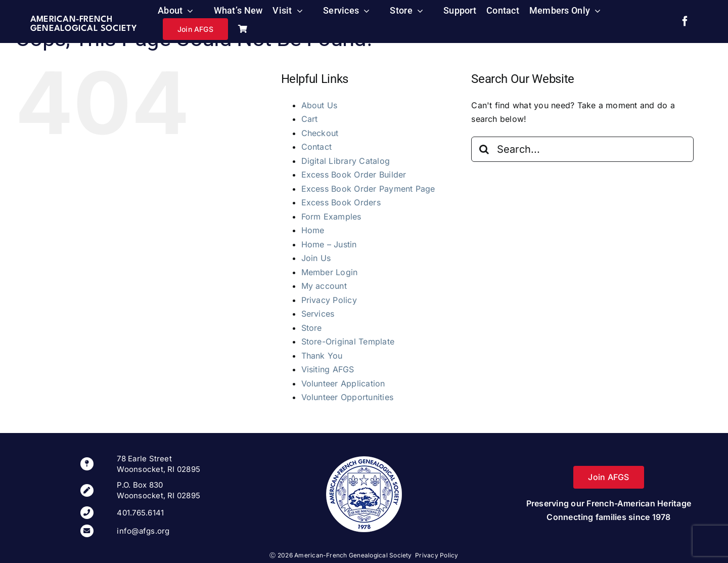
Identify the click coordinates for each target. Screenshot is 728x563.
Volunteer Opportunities (348, 397)
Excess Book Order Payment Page (368, 189)
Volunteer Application (343, 383)
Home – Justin (329, 244)
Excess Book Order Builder (354, 175)
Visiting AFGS (328, 369)
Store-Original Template (348, 341)
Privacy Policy (329, 300)
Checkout (320, 133)
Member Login (330, 272)
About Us (320, 105)
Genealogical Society (83, 29)
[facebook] (685, 21)
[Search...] (582, 149)
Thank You (322, 356)
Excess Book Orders (341, 202)
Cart (310, 119)
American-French (72, 19)
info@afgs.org (143, 531)
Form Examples (331, 216)
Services (318, 314)
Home (313, 230)
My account (324, 286)
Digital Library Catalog (346, 161)
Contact (317, 147)
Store (312, 328)
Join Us (316, 258)
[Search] (484, 149)
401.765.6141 (140, 513)
